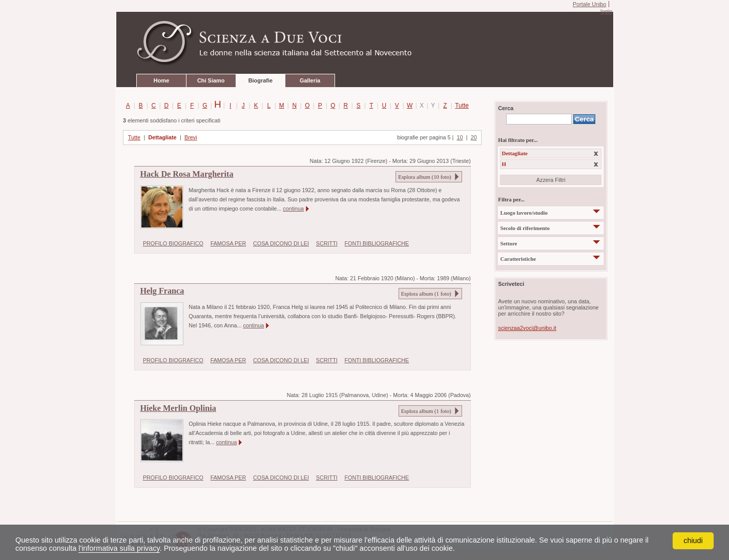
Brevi (191, 137)
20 (474, 137)
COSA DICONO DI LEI (281, 243)
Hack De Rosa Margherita (187, 174)
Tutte (460, 106)
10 (460, 137)
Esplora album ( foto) (424, 177)
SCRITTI (327, 243)
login (606, 11)
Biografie (261, 80)
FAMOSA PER (228, 243)
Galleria (310, 80)
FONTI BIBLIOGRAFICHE (377, 243)
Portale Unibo (589, 4)
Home (161, 80)
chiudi (693, 541)
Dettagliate (162, 137)
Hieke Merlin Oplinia (178, 408)
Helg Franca (162, 291)
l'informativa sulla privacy (119, 548)
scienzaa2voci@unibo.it (527, 328)
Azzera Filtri (551, 180)
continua (293, 209)
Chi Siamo (211, 80)
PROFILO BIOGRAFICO (173, 243)
